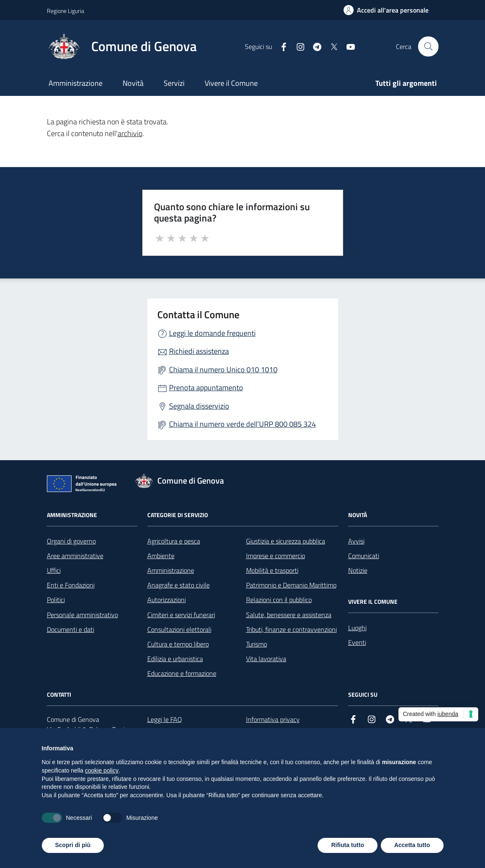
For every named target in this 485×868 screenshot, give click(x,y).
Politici (56, 600)
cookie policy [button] (102, 770)
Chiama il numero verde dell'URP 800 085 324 (242, 424)
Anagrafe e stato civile (178, 585)
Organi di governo (71, 541)
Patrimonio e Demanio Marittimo (291, 585)
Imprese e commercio (276, 556)
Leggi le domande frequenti (212, 333)
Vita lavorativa (266, 659)
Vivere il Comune (231, 83)
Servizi (174, 83)
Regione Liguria (65, 11)
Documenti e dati (71, 629)
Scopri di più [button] (73, 845)
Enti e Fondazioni (71, 585)
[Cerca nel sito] (428, 46)
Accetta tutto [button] (412, 845)
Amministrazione (76, 83)
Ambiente (161, 556)
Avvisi (356, 541)
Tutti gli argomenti (406, 83)
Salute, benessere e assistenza (289, 615)
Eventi (357, 642)
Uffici (54, 570)
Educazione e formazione (182, 673)
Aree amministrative (75, 556)
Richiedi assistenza (199, 351)
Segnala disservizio (199, 406)
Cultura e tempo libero (178, 644)
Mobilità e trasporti (272, 570)
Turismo (257, 644)
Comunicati (364, 556)
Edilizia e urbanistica (175, 659)
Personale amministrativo (82, 615)
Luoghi (357, 628)
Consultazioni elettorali (179, 629)
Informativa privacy (273, 719)
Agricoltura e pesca (174, 541)
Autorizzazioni (167, 600)
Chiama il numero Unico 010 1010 (223, 370)
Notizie (358, 570)
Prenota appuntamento (206, 388)
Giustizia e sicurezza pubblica (286, 541)
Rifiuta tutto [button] (348, 845)
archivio (130, 133)
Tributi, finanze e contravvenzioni (291, 629)
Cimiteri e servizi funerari (181, 615)
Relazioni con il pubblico (279, 600)
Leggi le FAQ (165, 719)
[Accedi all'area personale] (386, 10)
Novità (133, 83)
